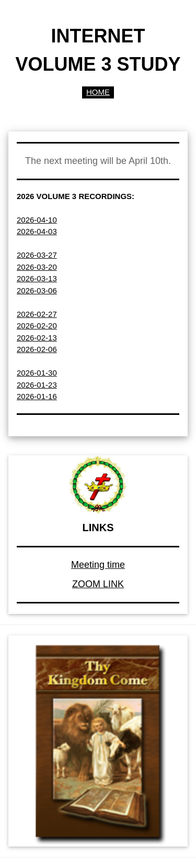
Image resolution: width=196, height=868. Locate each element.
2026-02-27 (37, 314)
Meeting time (98, 565)
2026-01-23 (37, 385)
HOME (98, 92)
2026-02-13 (37, 338)
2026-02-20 (37, 326)
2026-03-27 (37, 255)
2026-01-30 (37, 373)
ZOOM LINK (98, 584)
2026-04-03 (37, 231)
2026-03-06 (37, 290)
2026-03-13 (37, 278)
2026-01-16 (37, 396)
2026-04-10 (37, 220)
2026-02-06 (37, 349)
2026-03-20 (37, 267)
